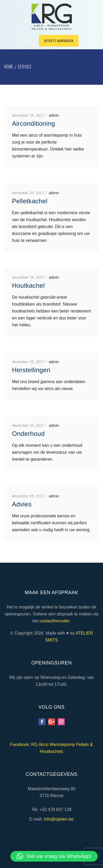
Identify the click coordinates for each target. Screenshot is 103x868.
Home (9, 67)
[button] (54, 856)
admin (54, 115)
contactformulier (54, 621)
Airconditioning (34, 123)
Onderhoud (28, 434)
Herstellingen (31, 370)
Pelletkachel (30, 201)
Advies (22, 504)
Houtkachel (28, 285)
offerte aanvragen (59, 41)
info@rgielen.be (59, 819)
